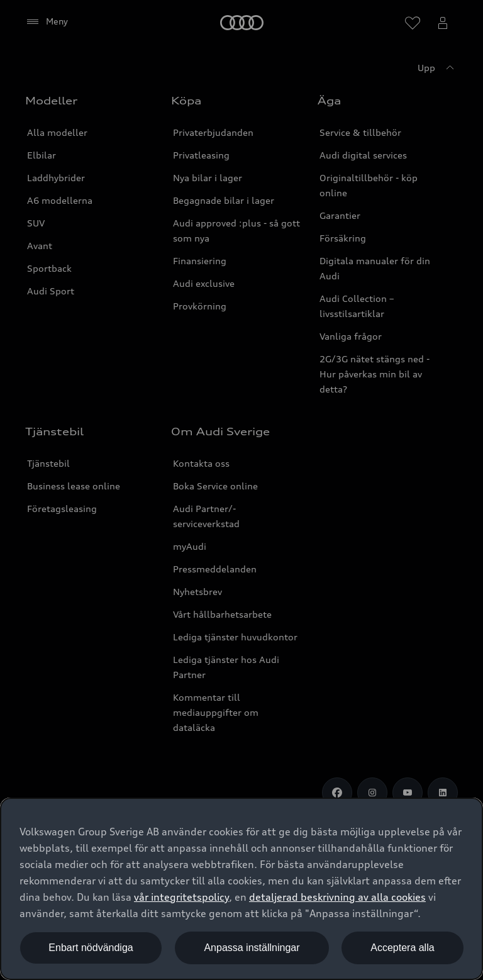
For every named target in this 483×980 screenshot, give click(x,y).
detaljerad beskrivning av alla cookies (337, 897)
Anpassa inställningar (252, 948)
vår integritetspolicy (181, 897)
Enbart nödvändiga (91, 948)
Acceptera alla (402, 948)
